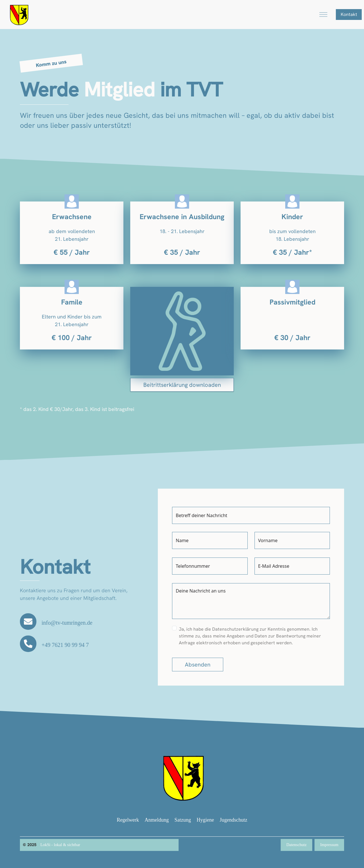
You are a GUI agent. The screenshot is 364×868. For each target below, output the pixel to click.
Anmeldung (157, 820)
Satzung (183, 820)
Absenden (198, 665)
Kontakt (349, 14)
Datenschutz (296, 845)
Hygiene (205, 820)
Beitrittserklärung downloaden (182, 385)
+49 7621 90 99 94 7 (65, 645)
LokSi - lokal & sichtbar (60, 845)
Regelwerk (128, 820)
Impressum (329, 845)
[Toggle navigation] (323, 15)
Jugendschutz (233, 820)
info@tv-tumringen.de (67, 623)
